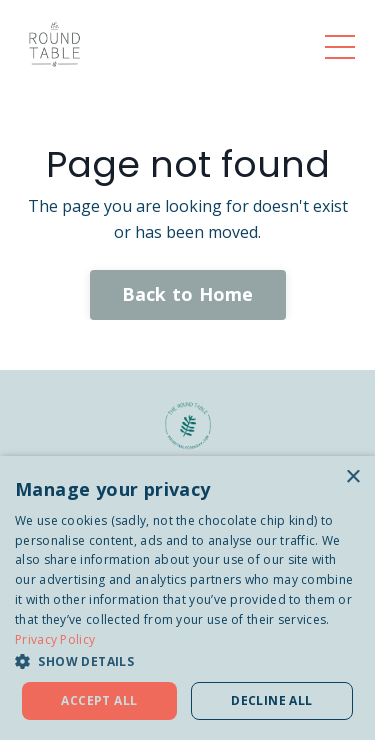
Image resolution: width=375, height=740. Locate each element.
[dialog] (187, 598)
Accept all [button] (99, 700)
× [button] (352, 477)
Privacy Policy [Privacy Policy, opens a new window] (55, 639)
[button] (187, 661)
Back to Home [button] (188, 294)
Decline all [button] (271, 700)
